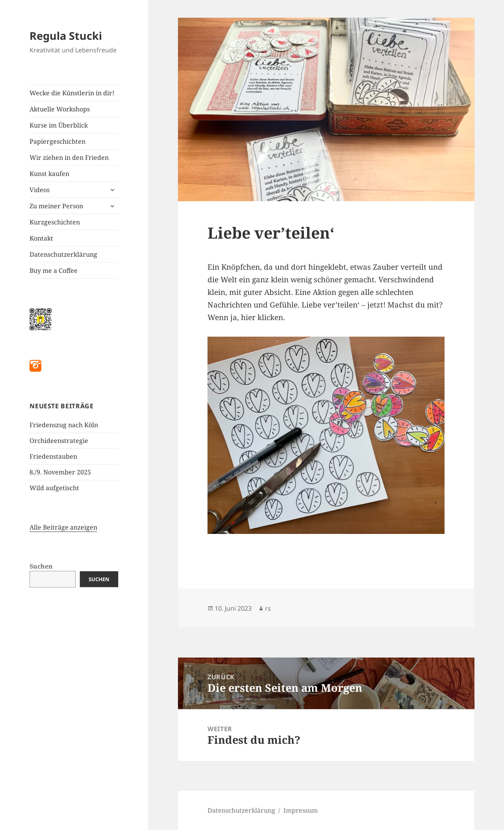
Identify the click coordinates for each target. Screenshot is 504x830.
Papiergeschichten (57, 141)
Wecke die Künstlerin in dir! (72, 93)
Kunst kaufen (49, 174)
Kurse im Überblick (59, 125)
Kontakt (41, 238)
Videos (40, 190)
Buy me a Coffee (54, 270)
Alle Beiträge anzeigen (63, 527)
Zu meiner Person (56, 206)
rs (268, 608)
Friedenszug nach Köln (64, 425)
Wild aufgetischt (54, 488)
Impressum (301, 810)
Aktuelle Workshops (60, 109)
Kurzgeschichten (55, 222)
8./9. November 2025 (60, 472)
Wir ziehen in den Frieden (69, 157)
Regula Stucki (66, 36)
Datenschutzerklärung (63, 254)
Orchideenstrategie (59, 441)
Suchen (41, 566)
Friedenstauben (53, 456)
